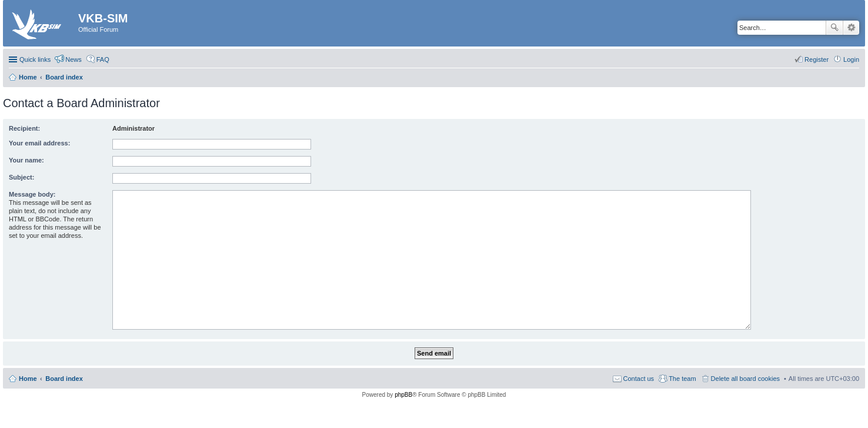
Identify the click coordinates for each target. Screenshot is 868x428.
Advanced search (851, 28)
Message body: (32, 194)
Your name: (26, 160)
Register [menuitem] (817, 59)
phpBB (403, 395)
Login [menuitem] (851, 59)
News (74, 59)
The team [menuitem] (682, 379)
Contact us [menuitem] (639, 379)
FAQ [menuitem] (103, 59)
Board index (64, 379)
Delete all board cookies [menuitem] (745, 379)
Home (28, 379)
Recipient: (24, 128)
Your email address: (39, 143)
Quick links (35, 59)
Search (834, 28)
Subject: (21, 177)
